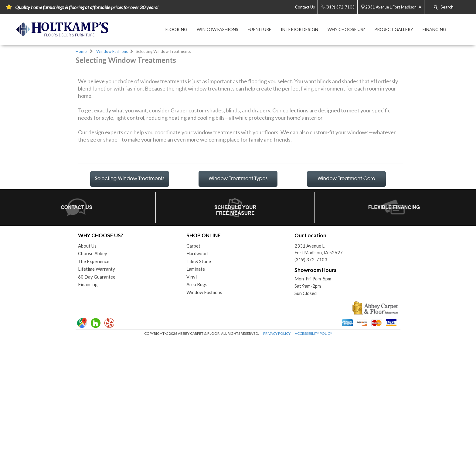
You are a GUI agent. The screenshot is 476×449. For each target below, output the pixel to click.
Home (81, 51)
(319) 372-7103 (311, 369)
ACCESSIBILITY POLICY (313, 443)
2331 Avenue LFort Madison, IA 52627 (319, 359)
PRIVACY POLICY (277, 443)
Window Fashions (112, 51)
